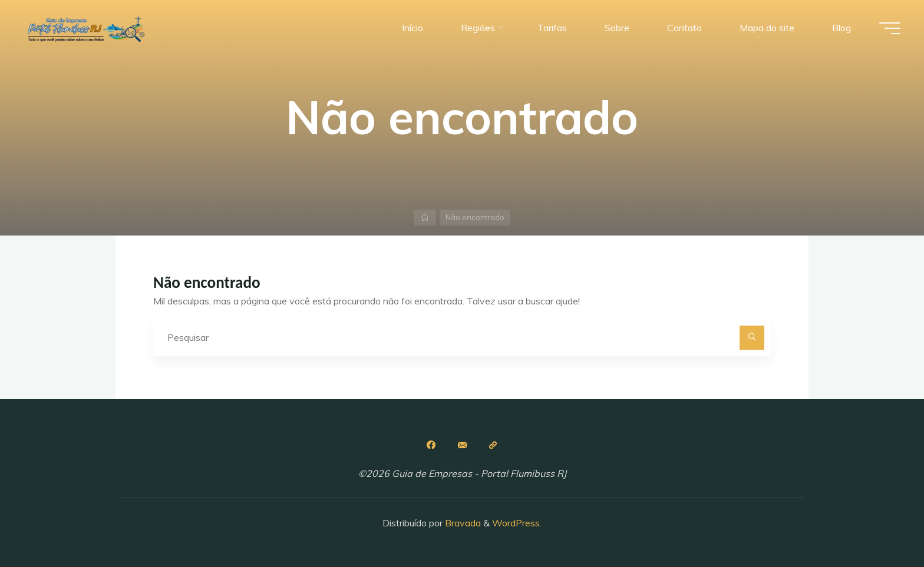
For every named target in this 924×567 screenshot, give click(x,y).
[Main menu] (890, 28)
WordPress (516, 523)
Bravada (462, 523)
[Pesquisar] (752, 338)
